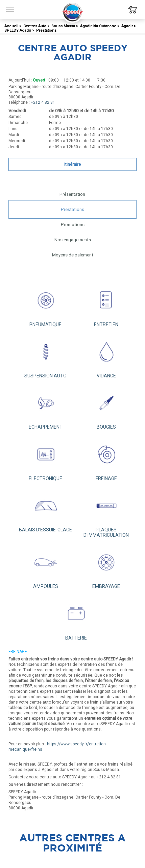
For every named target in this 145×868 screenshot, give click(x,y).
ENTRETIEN (106, 305)
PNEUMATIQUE (46, 305)
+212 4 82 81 (43, 102)
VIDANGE (106, 356)
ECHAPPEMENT (46, 407)
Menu (10, 6)
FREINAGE (106, 459)
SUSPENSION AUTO (46, 356)
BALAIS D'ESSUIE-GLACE (46, 510)
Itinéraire (72, 164)
